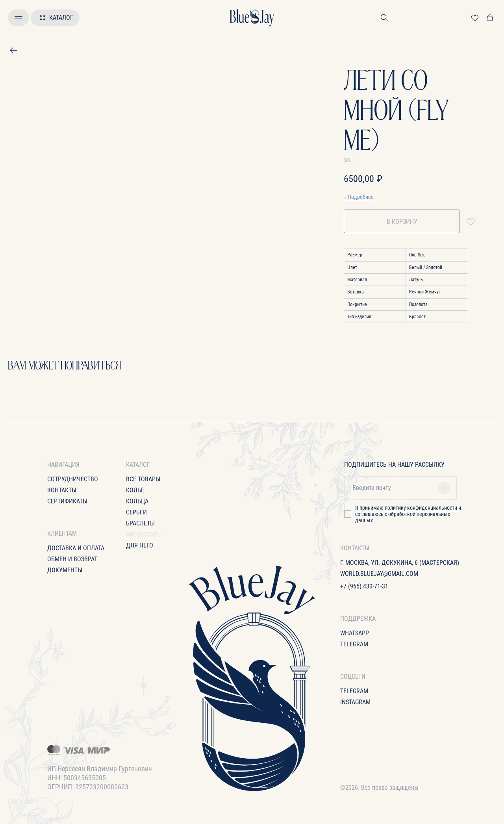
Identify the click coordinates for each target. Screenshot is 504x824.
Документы (65, 570)
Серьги (136, 512)
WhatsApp (355, 633)
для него (140, 545)
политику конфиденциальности (421, 508)
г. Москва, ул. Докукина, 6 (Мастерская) (400, 563)
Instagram (355, 702)
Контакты (62, 490)
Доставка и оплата (76, 548)
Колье (135, 490)
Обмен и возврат (72, 559)
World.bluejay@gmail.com (379, 574)
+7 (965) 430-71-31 (364, 586)
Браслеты (140, 523)
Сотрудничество (73, 479)
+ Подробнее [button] (359, 197)
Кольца (137, 501)
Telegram (354, 644)
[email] (403, 488)
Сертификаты (67, 501)
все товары (143, 479)
